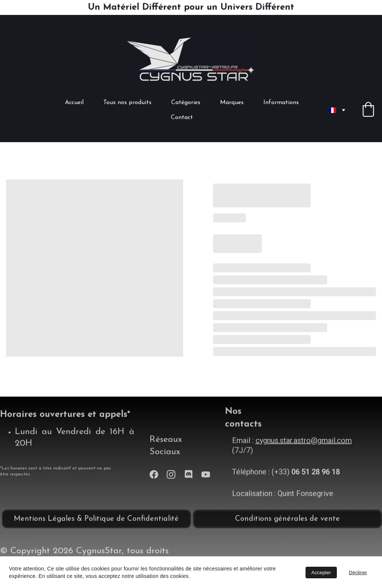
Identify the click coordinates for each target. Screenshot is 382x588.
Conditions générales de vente (287, 521)
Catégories (186, 103)
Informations (281, 103)
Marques (232, 103)
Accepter (321, 573)
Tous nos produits (127, 103)
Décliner (358, 573)
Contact (182, 118)
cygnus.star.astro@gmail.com (304, 448)
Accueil (74, 103)
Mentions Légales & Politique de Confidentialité (96, 521)
